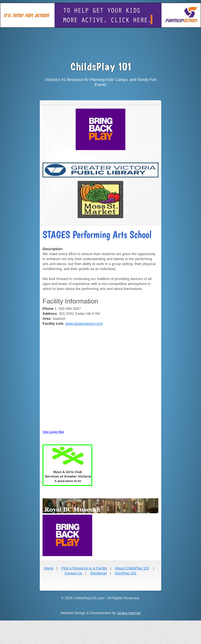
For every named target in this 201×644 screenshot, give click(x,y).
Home (49, 568)
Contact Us (73, 573)
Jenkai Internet (129, 613)
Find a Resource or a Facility (84, 568)
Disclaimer (98, 573)
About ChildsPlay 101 (132, 568)
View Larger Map (53, 432)
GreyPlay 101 (126, 573)
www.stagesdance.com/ (84, 324)
